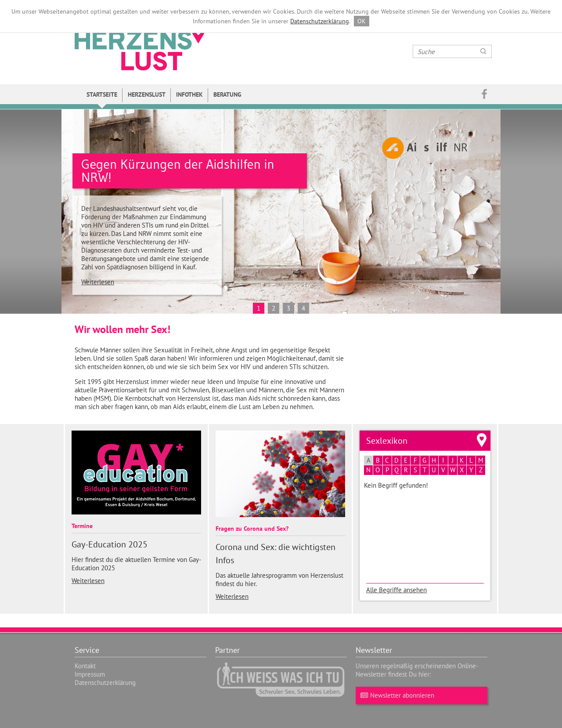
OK (362, 21)
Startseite (102, 94)
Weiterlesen (98, 282)
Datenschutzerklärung (320, 21)
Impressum (90, 674)
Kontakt (85, 666)
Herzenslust (147, 94)
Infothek (189, 94)
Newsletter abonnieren (396, 695)
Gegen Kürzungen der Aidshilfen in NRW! (178, 171)
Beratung (227, 94)
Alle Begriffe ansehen (396, 590)
